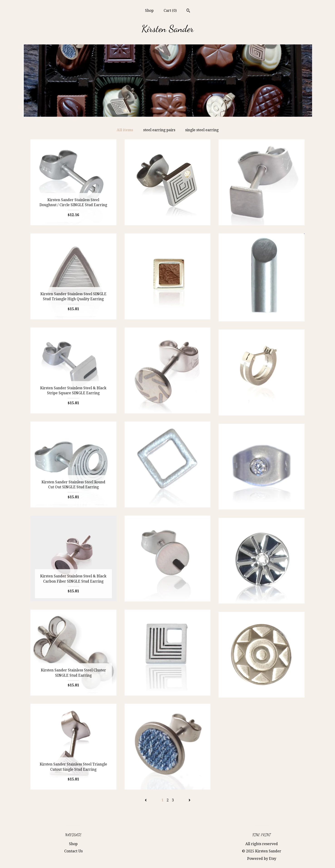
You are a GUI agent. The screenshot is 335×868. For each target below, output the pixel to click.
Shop (149, 11)
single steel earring (202, 130)
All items (125, 130)
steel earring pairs (159, 130)
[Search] (188, 11)
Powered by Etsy (262, 859)
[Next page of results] (190, 800)
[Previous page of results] (146, 800)
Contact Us (73, 851)
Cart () (170, 11)
